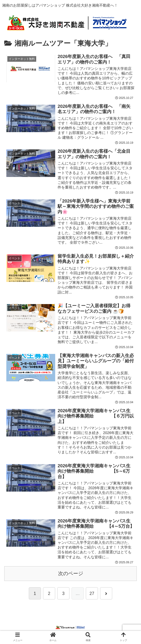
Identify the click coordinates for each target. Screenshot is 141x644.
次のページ (71, 575)
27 (92, 595)
